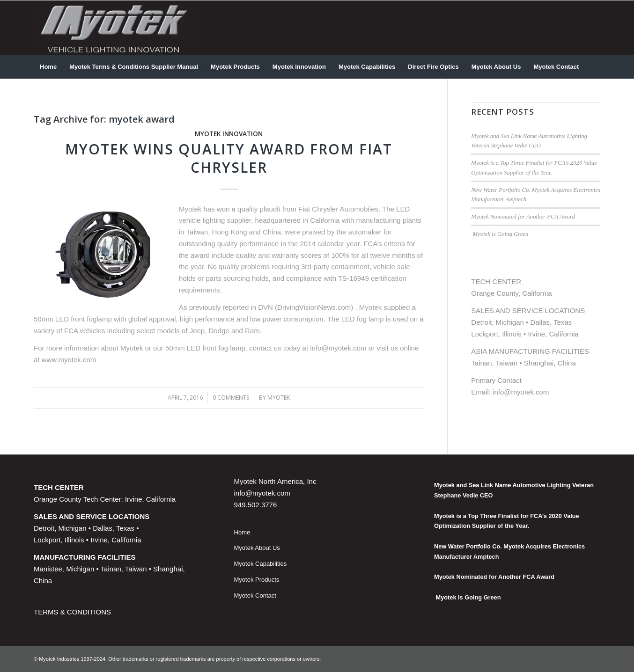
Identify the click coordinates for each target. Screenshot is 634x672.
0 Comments (231, 398)
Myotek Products (257, 580)
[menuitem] (48, 67)
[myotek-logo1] (115, 28)
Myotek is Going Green (500, 234)
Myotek (279, 398)
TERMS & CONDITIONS (72, 612)
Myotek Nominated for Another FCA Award (523, 217)
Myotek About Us (257, 548)
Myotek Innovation (229, 134)
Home (242, 532)
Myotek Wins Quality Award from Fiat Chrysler (229, 158)
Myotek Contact (255, 595)
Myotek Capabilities (261, 564)
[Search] (594, 67)
